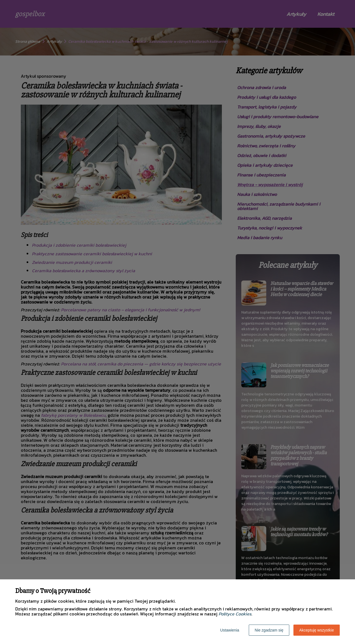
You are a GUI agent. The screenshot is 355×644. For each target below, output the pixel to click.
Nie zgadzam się (269, 630)
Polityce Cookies (235, 614)
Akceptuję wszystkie (317, 630)
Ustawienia (230, 630)
